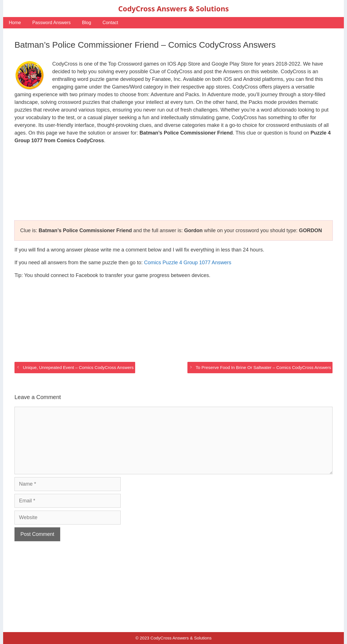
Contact (110, 23)
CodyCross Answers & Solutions (173, 9)
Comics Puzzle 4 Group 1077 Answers (188, 263)
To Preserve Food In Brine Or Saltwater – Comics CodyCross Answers (263, 367)
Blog (87, 23)
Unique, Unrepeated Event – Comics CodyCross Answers (78, 367)
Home (15, 23)
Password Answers (52, 23)
